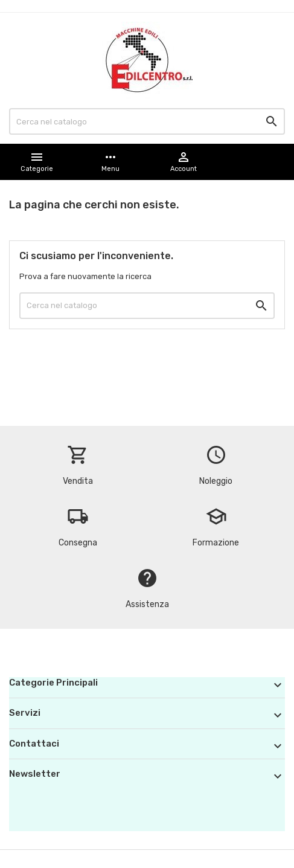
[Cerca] (147, 121)
